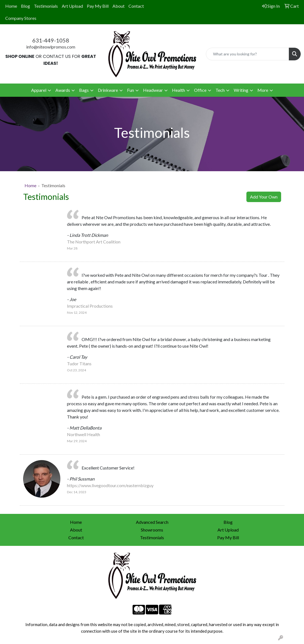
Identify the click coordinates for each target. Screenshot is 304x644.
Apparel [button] (39, 90)
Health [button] (178, 90)
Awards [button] (63, 90)
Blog (25, 6)
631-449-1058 (51, 40)
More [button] (263, 90)
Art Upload (72, 6)
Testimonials (46, 6)
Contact (136, 6)
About (119, 6)
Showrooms (152, 530)
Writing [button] (241, 90)
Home (11, 6)
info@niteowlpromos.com (51, 47)
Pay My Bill (98, 6)
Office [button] (200, 90)
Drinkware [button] (108, 90)
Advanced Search (152, 522)
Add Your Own (264, 197)
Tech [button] (220, 90)
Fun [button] (131, 90)
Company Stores (21, 18)
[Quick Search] (247, 54)
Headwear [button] (153, 90)
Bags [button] (84, 90)
